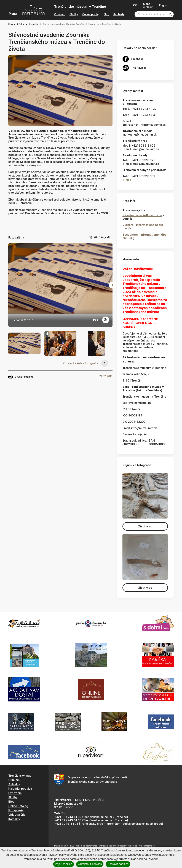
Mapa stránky (148, 5)
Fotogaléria (16, 810)
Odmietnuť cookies (90, 864)
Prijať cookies (64, 864)
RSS (135, 5)
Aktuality (34, 24)
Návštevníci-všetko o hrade (142, 215)
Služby (74, 14)
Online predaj (91, 14)
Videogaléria (17, 815)
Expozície (15, 793)
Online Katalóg (18, 806)
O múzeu (60, 14)
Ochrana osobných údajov (113, 846)
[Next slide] (113, 285)
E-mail (127, 180)
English (164, 5)
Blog (106, 14)
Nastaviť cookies (118, 864)
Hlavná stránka (16, 24)
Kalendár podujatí (20, 789)
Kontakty (119, 14)
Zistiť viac (145, 526)
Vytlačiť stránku (21, 377)
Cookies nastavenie (87, 846)
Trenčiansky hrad (20, 776)
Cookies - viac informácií (141, 846)
